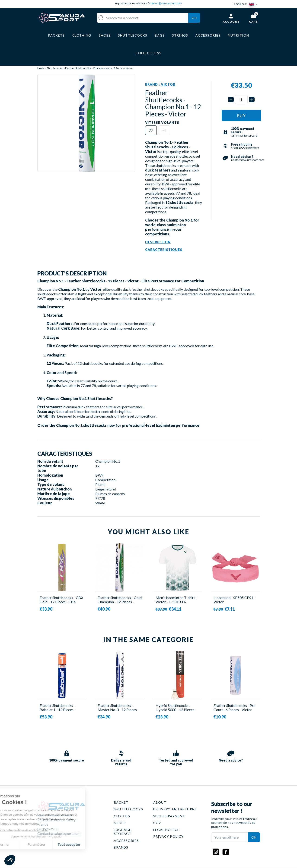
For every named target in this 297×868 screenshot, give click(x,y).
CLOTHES (122, 816)
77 (151, 130)
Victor (168, 84)
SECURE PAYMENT (169, 816)
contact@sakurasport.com (166, 3)
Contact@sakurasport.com (59, 833)
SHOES (120, 823)
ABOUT (160, 802)
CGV (157, 823)
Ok (194, 18)
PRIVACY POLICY (169, 836)
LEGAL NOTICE (166, 830)
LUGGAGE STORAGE (123, 832)
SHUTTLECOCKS (128, 809)
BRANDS (121, 847)
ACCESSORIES (126, 841)
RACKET (121, 802)
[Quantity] (241, 100)
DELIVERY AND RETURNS (175, 809)
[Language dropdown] (254, 4)
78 (164, 130)
